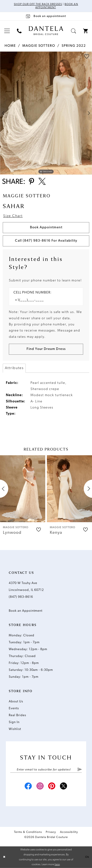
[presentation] (23, 489)
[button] (7, 31)
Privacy (51, 832)
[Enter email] (46, 770)
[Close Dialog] (4, 857)
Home (10, 46)
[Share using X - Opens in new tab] (42, 182)
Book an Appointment (26, 611)
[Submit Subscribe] (80, 770)
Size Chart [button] (13, 216)
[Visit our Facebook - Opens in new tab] (28, 787)
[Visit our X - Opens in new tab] (64, 787)
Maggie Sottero (39, 46)
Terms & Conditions (28, 832)
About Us (16, 702)
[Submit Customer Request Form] (46, 349)
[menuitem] (7, 31)
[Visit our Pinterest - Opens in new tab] (52, 787)
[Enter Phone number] (44, 300)
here (57, 864)
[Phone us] (19, 31)
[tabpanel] (46, 113)
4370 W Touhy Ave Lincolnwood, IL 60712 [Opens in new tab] (26, 587)
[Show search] (74, 31)
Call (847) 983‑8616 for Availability (46, 241)
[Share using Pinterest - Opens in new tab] (32, 182)
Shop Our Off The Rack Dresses (38, 4)
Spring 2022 (74, 46)
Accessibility (69, 832)
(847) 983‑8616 (21, 597)
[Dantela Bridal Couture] (46, 31)
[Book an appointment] (46, 16)
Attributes (14, 368)
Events (14, 708)
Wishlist (15, 729)
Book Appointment (46, 228)
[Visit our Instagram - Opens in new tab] (40, 787)
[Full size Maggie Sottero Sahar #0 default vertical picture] (46, 113)
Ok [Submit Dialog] (87, 857)
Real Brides (17, 715)
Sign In (14, 722)
